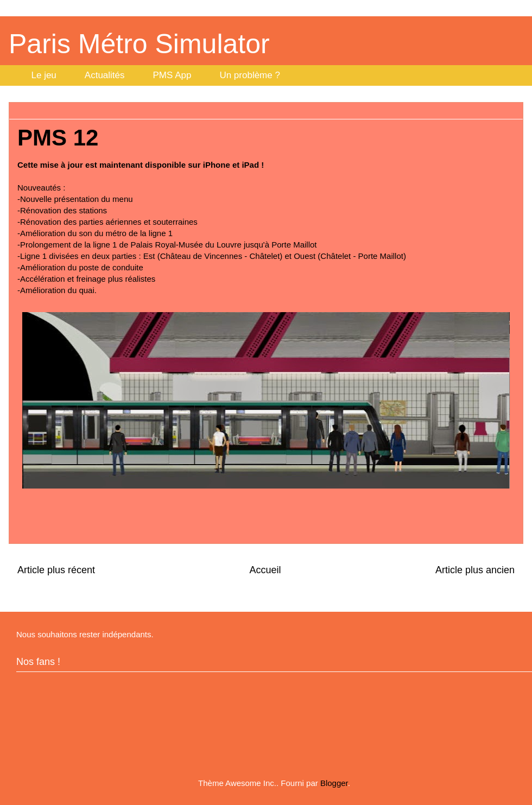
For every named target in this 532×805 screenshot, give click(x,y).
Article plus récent (56, 570)
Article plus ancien (475, 570)
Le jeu (44, 75)
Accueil (265, 570)
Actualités (105, 75)
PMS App (172, 75)
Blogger (334, 783)
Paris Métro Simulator (139, 44)
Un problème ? (250, 75)
